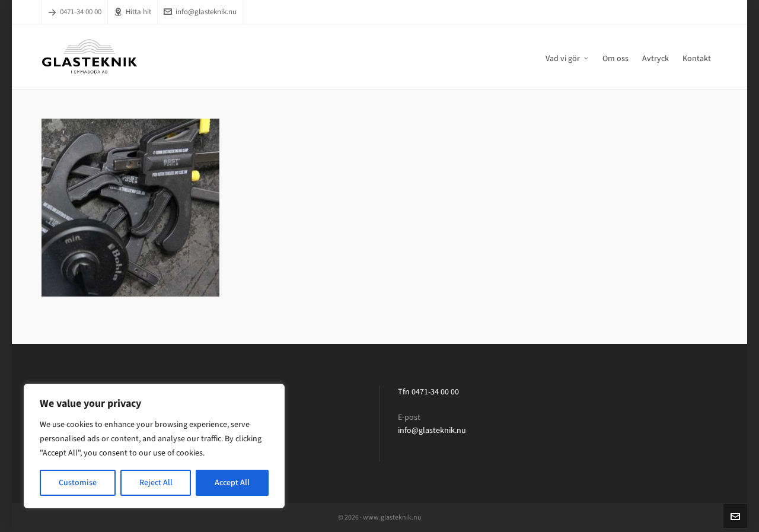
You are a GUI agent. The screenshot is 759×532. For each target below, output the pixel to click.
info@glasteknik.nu (200, 12)
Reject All (156, 482)
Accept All (232, 482)
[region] (154, 446)
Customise (78, 482)
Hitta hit (133, 12)
